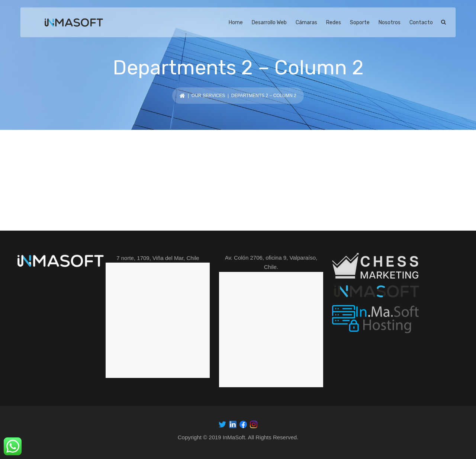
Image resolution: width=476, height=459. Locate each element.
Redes (334, 23)
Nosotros (390, 23)
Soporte (360, 23)
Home (236, 23)
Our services (208, 96)
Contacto (421, 23)
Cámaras (306, 23)
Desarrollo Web (269, 23)
